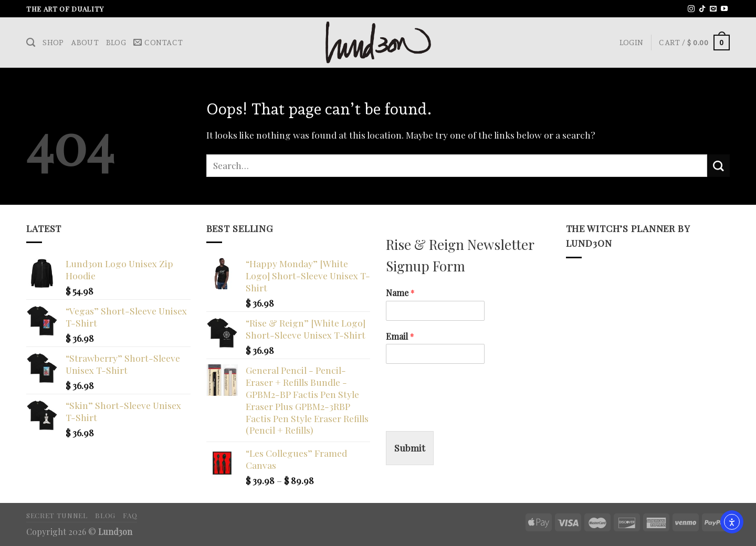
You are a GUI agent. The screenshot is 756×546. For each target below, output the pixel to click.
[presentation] (466, 414)
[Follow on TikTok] (702, 9)
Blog (116, 43)
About (85, 43)
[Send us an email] (713, 9)
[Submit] (718, 166)
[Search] (31, 43)
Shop (53, 43)
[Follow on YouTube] (724, 9)
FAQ (130, 515)
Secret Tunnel (57, 515)
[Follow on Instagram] (691, 9)
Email (400, 337)
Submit (410, 448)
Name (400, 293)
